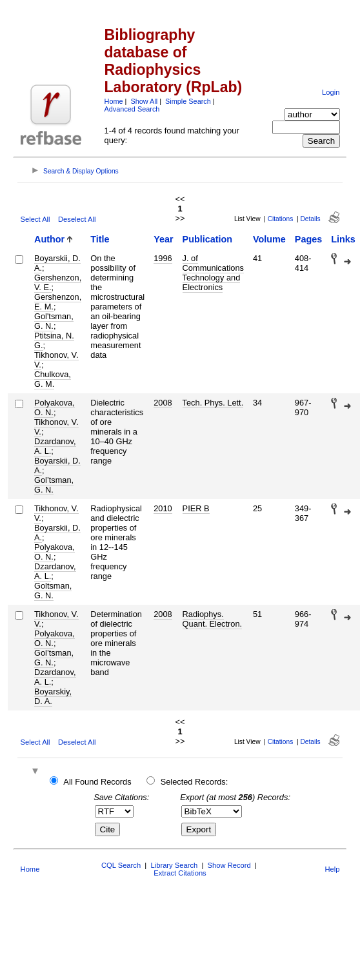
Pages (308, 239)
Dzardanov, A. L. (55, 446)
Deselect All (77, 219)
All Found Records (97, 782)
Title (100, 239)
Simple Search (188, 101)
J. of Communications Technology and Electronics (213, 273)
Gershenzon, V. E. (58, 282)
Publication (208, 239)
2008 (163, 403)
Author (49, 239)
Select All (35, 219)
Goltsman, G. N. (53, 591)
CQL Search (121, 865)
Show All (144, 101)
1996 (163, 258)
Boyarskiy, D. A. (53, 696)
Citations (281, 219)
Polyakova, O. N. (55, 407)
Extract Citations (180, 873)
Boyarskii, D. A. (57, 263)
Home (114, 101)
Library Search (174, 865)
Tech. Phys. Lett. (213, 403)
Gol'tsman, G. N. (54, 321)
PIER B (196, 508)
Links (343, 239)
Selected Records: (195, 782)
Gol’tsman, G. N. (54, 485)
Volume (269, 239)
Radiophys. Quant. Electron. (212, 619)
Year (163, 239)
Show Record (229, 865)
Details (310, 219)
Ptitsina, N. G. (54, 340)
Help (332, 869)
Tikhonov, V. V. (56, 360)
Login (331, 92)
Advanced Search (132, 109)
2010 (163, 508)
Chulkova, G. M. (53, 379)
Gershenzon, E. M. (58, 302)
